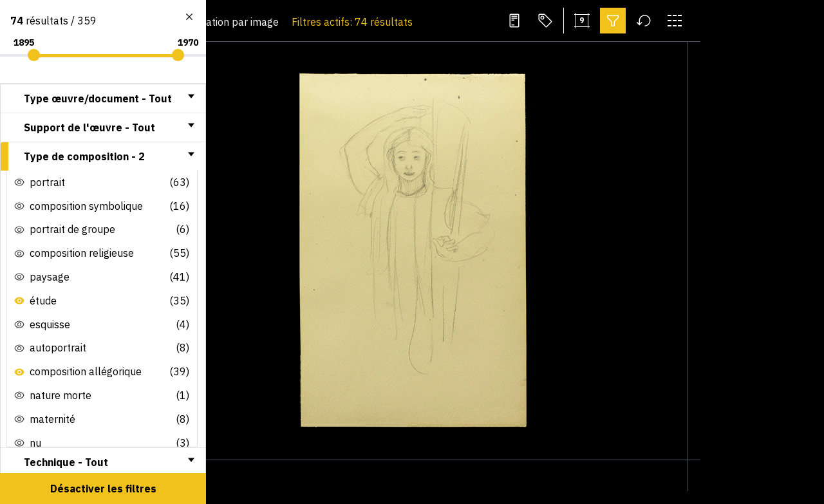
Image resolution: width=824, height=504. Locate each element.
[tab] (103, 98)
